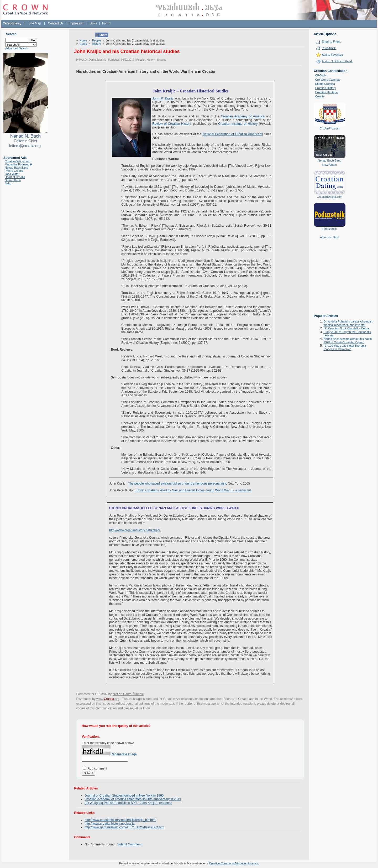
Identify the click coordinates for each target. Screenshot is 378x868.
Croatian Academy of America (243, 116)
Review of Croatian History (171, 124)
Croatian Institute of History (238, 124)
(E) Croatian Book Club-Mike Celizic (347, 328)
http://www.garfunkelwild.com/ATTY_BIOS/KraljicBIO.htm (124, 827)
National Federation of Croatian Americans (233, 134)
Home (83, 40)
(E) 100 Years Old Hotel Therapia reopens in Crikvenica (345, 347)
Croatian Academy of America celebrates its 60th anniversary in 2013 (133, 799)
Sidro (8, 183)
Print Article (329, 48)
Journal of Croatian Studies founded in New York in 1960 (124, 796)
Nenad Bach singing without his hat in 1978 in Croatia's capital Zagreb (348, 341)
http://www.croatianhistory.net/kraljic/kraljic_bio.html (120, 820)
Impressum (77, 23)
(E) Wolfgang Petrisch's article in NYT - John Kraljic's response (128, 803)
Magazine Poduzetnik (19, 164)
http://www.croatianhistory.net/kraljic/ (135, 530)
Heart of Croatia (15, 177)
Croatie (320, 96)
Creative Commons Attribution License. (234, 863)
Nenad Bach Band (16, 168)
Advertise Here (330, 237)
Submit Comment (129, 844)
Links (93, 23)
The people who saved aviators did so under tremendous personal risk (177, 484)
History (96, 44)
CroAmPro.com (330, 128)
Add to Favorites (332, 55)
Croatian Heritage (327, 92)
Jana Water (12, 174)
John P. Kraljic (163, 98)
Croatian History (326, 88)
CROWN (321, 75)
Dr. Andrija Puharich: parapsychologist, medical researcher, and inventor (348, 323)
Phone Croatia (14, 171)
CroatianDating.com (17, 161)
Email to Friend (332, 41)
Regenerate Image (124, 754)
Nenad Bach (13, 180)
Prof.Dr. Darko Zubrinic (93, 60)
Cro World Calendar (328, 80)
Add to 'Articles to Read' (337, 61)
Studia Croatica (325, 84)
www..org (108, 699)
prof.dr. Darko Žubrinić (128, 694)
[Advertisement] (330, 280)
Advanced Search (17, 48)
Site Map (35, 23)
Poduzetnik (329, 229)
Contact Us (56, 23)
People (96, 40)
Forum (107, 23)
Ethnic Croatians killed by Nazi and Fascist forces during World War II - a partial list (193, 490)
